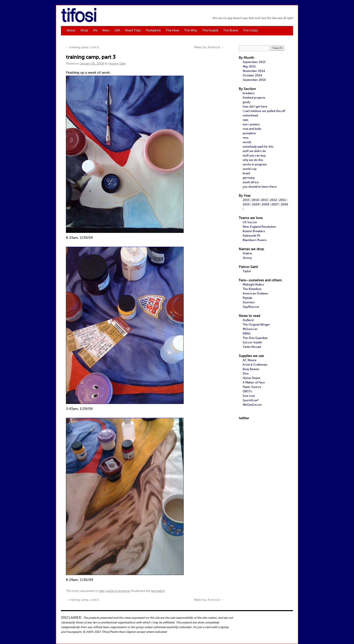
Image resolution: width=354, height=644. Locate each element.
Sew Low (249, 396)
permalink (158, 591)
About (71, 31)
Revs (106, 31)
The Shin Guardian (255, 338)
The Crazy (250, 31)
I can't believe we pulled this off (264, 111)
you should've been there (260, 187)
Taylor (247, 271)
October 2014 (252, 76)
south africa (251, 182)
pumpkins (249, 133)
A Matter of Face (254, 383)
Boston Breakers (254, 231)
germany (249, 178)
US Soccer (250, 222)
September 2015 (254, 62)
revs (246, 138)
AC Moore (250, 360)
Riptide (247, 298)
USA (117, 31)
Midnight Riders (253, 285)
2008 (265, 205)
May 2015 (249, 67)
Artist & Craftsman (255, 365)
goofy (246, 102)
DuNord (248, 320)
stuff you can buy (254, 156)
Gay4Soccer (251, 307)
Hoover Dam (117, 64)
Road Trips (133, 31)
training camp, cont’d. (83, 47)
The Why (191, 31)
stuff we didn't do (254, 151)
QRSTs (247, 392)
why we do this (253, 160)
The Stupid (210, 31)
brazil (246, 174)
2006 (284, 205)
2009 (256, 205)
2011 (283, 200)
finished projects (254, 98)
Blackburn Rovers (255, 240)
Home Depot (251, 378)
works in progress (118, 591)
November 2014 (254, 71)
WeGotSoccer (252, 405)
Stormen (249, 303)
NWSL (247, 334)
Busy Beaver (251, 369)
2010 (246, 205)
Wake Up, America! (209, 47)
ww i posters (251, 125)
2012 (274, 200)
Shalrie (247, 254)
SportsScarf (251, 400)
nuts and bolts (252, 129)
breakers (249, 93)
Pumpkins (153, 31)
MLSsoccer (250, 329)
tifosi (79, 17)
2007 (275, 205)
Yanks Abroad (252, 347)
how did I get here (255, 107)
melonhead (250, 116)
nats (102, 591)
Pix (95, 31)
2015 (246, 200)
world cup (250, 169)
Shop (84, 31)
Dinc (246, 374)
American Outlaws (255, 294)
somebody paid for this (258, 147)
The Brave (231, 31)
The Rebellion (252, 289)
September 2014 (254, 80)
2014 (255, 200)
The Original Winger (256, 325)
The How (172, 31)
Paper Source (252, 387)
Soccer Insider (253, 343)
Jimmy (247, 258)
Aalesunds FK (251, 236)
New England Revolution (259, 227)
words (247, 142)
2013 (264, 200)
